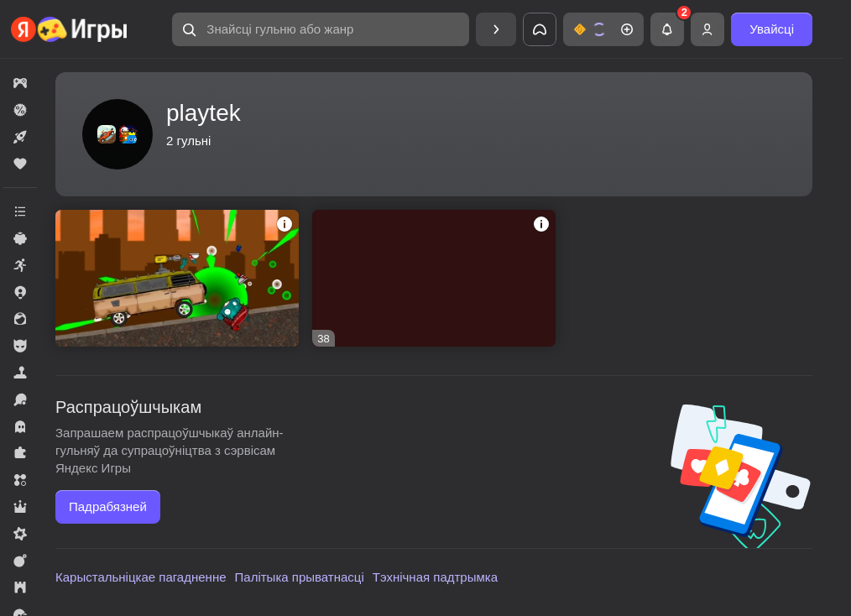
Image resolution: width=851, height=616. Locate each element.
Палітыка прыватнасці (300, 577)
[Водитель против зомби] (177, 278)
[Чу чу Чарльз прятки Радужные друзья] (434, 278)
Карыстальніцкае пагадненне (141, 577)
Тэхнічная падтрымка (435, 577)
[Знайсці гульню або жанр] (321, 29)
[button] (321, 29)
